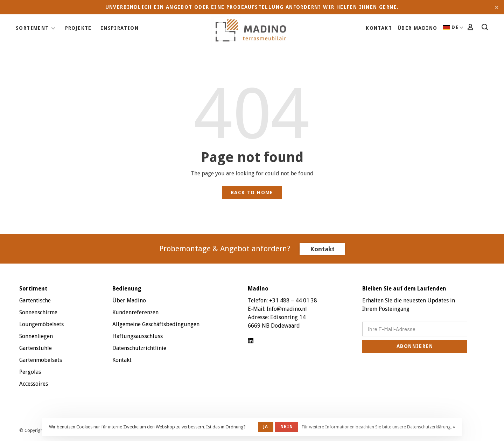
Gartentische (35, 300)
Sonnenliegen (36, 336)
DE (451, 27)
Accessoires (34, 384)
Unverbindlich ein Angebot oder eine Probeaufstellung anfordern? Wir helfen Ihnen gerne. (252, 7)
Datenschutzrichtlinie (139, 348)
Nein (287, 427)
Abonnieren (415, 346)
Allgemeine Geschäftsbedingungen (156, 324)
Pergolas (30, 372)
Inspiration (120, 28)
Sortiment (32, 28)
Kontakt (379, 28)
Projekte (78, 28)
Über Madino (417, 28)
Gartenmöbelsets (41, 360)
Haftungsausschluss (138, 336)
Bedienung (127, 289)
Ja (266, 427)
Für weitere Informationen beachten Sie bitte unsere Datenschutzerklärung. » (378, 427)
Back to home (252, 192)
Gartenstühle (36, 348)
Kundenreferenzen (135, 312)
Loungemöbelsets (41, 324)
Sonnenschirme (38, 312)
